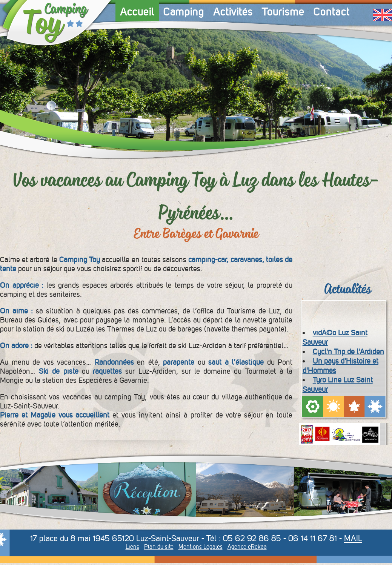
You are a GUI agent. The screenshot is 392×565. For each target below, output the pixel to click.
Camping (184, 11)
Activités (233, 11)
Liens (132, 547)
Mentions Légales (201, 547)
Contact (332, 11)
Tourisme (283, 11)
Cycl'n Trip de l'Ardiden (348, 352)
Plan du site (159, 547)
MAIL (353, 538)
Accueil (137, 11)
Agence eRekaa (247, 547)
